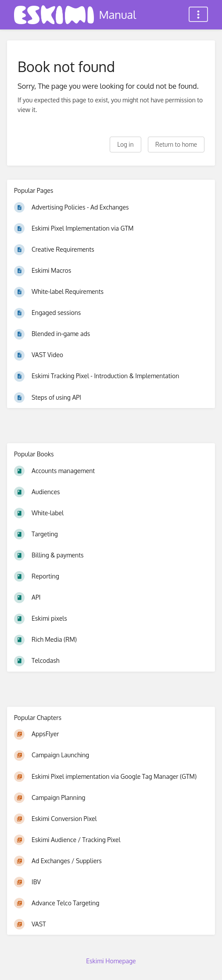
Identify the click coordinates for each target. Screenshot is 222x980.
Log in (125, 144)
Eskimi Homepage (111, 961)
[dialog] (206, 962)
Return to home (176, 144)
